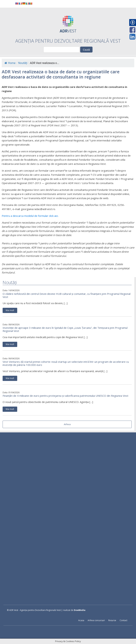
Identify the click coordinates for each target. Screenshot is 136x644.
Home (10, 63)
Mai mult (10, 310)
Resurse (112, 620)
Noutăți (23, 63)
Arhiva (67, 424)
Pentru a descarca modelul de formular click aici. (30, 216)
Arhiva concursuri (96, 620)
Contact (123, 620)
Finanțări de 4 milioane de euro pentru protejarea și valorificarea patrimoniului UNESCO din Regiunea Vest (65, 396)
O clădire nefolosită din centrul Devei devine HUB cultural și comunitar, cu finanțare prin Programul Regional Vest (67, 295)
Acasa (81, 620)
